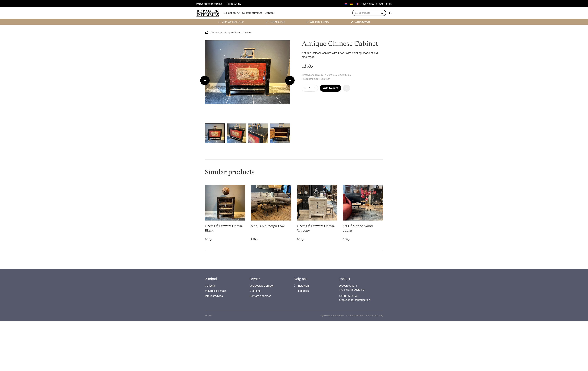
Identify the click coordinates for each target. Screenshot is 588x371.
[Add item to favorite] (347, 88)
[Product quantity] (310, 88)
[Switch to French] (357, 4)
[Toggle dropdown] (238, 13)
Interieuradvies (214, 296)
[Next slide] (290, 80)
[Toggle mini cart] (390, 13)
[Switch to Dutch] (346, 4)
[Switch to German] (351, 4)
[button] (215, 133)
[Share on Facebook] (301, 291)
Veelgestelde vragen (262, 286)
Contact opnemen (260, 296)
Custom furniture (252, 13)
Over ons (255, 291)
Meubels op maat (216, 291)
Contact (270, 13)
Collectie (210, 286)
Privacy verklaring (374, 315)
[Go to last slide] (205, 80)
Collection (230, 13)
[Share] (302, 286)
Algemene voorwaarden (332, 315)
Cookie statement (355, 315)
